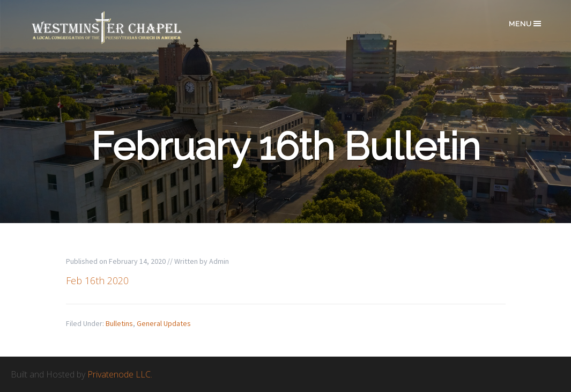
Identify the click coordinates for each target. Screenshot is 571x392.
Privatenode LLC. (120, 374)
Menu (526, 24)
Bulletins (119, 323)
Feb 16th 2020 (97, 280)
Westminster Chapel (122, 28)
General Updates (164, 323)
